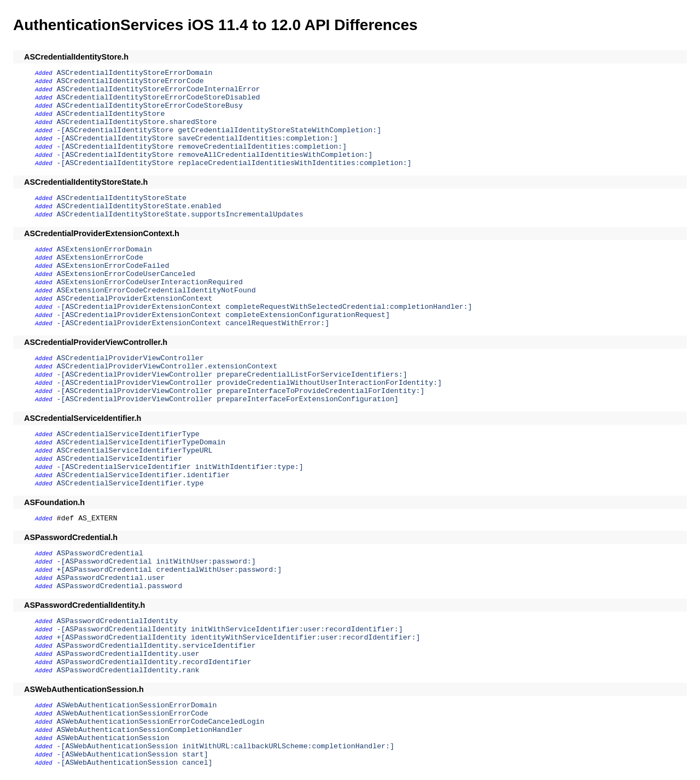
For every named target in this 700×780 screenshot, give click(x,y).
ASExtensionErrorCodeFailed (113, 266)
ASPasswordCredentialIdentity (118, 621)
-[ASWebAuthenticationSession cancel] (135, 763)
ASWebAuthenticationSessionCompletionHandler (150, 730)
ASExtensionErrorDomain (104, 250)
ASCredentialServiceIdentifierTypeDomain (141, 442)
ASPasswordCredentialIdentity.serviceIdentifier (156, 646)
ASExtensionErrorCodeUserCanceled (126, 274)
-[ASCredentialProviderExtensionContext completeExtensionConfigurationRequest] (223, 315)
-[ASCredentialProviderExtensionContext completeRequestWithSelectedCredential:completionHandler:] (265, 307)
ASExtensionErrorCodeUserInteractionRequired (150, 282)
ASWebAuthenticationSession (113, 738)
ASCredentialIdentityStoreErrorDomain (135, 73)
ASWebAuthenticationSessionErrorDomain (137, 705)
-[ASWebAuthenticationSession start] (133, 755)
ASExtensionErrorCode (100, 258)
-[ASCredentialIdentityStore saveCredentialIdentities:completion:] (197, 139)
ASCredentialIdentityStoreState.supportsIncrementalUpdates (180, 215)
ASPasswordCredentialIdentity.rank (128, 670)
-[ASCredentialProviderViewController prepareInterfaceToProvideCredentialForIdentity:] (241, 391)
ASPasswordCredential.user (111, 578)
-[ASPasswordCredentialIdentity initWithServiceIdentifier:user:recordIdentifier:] (230, 629)
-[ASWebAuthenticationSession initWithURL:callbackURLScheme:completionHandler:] (226, 746)
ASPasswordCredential (100, 553)
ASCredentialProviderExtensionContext (135, 299)
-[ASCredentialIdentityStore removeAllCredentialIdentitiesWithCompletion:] (215, 155)
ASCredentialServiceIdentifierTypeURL (135, 451)
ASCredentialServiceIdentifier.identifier (144, 475)
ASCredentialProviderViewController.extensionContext (167, 366)
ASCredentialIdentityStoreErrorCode (130, 81)
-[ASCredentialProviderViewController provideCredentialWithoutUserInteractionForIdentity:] (249, 383)
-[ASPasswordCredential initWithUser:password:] (156, 562)
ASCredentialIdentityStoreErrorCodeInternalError (159, 89)
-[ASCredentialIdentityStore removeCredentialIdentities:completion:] (202, 147)
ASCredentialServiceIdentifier (120, 459)
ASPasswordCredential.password (120, 586)
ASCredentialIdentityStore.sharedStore (137, 122)
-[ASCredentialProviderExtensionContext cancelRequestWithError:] (193, 323)
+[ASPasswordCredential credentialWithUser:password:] (170, 570)
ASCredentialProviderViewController (130, 358)
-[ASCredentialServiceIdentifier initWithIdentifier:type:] (180, 467)
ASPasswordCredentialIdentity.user (128, 654)
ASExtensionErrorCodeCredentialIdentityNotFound (156, 291)
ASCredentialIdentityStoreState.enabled (139, 206)
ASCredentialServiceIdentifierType (128, 434)
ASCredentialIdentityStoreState (122, 198)
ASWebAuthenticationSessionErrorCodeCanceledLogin (161, 722)
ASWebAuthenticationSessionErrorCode (133, 714)
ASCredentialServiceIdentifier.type (130, 483)
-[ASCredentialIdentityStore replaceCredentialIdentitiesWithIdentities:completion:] (234, 163)
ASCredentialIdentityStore (111, 114)
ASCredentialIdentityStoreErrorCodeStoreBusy (150, 106)
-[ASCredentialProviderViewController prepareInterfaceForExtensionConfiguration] (228, 399)
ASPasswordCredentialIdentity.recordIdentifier (154, 662)
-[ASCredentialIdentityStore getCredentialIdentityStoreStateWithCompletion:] (219, 130)
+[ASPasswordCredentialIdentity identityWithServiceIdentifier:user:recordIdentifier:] (239, 638)
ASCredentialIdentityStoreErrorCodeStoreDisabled (159, 98)
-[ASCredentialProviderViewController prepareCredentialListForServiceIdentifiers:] (232, 375)
